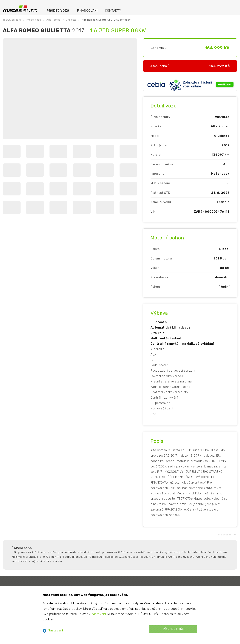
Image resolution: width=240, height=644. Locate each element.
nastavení (99, 614)
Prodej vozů (34, 20)
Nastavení (53, 630)
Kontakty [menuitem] (113, 11)
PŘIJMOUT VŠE (173, 629)
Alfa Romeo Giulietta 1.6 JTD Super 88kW (106, 20)
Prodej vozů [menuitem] (58, 11)
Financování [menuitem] (87, 11)
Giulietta (71, 20)
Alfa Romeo (53, 20)
